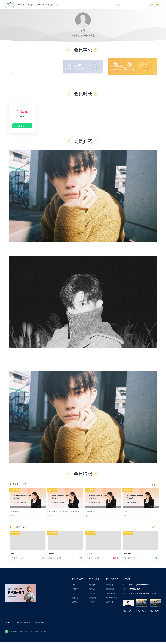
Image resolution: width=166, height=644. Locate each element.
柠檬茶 (75, 600)
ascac (51, 554)
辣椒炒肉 (93, 586)
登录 (151, 5)
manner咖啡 (111, 595)
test (13, 554)
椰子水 (75, 604)
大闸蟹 (92, 604)
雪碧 (74, 595)
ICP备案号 (41, 633)
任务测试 (15, 511)
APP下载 (19, 624)
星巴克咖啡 (111, 591)
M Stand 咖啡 (112, 600)
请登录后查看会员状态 (83, 36)
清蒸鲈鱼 (93, 600)
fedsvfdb (128, 554)
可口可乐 (76, 591)
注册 (157, 5)
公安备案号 (23, 633)
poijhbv (89, 554)
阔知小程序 (39, 624)
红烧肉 (92, 591)
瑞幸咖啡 (110, 586)
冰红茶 (75, 586)
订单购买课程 (92, 511)
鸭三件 (92, 595)
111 (126, 511)
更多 (155, 485)
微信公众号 (29, 624)
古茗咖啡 (110, 604)
